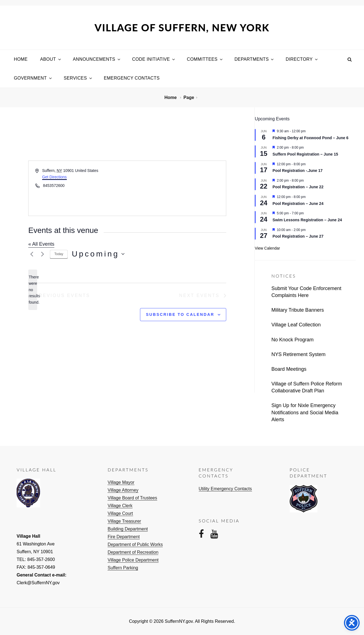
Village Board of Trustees (132, 498)
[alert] (33, 290)
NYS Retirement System (298, 354)
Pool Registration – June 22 (298, 187)
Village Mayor (121, 482)
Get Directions (54, 177)
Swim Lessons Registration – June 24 (307, 220)
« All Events (41, 244)
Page (189, 97)
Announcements (97, 59)
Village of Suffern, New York (182, 27)
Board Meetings (289, 369)
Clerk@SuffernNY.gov (38, 583)
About (51, 59)
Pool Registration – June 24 (298, 204)
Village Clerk (120, 506)
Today (59, 254)
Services (78, 78)
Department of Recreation (133, 552)
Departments (255, 59)
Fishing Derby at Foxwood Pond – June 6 (310, 138)
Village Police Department (133, 560)
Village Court (120, 513)
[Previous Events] (32, 254)
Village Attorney (123, 490)
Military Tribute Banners (298, 310)
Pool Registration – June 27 (298, 236)
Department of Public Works (135, 544)
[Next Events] (42, 254)
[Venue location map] (176, 188)
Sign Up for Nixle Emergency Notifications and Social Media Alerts (305, 412)
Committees (205, 59)
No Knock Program (292, 340)
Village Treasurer (124, 521)
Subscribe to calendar (180, 314)
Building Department (128, 529)
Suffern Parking (123, 568)
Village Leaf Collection (296, 325)
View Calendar (267, 248)
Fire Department (124, 537)
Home (21, 59)
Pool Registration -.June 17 (297, 171)
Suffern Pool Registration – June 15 (305, 154)
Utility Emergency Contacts (225, 489)
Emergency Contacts (132, 78)
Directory (302, 59)
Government (33, 78)
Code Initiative (154, 59)
